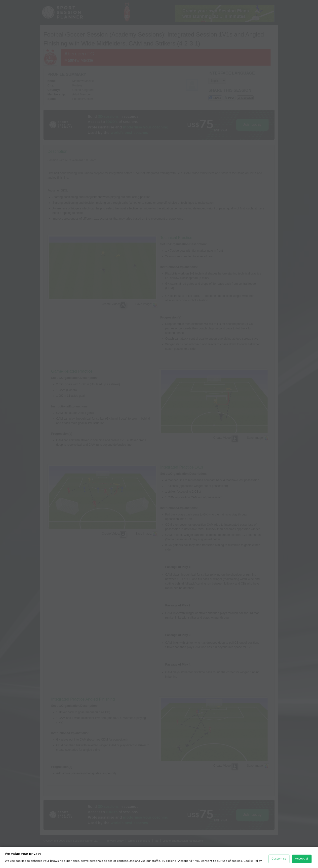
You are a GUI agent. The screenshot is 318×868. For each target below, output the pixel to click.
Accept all (302, 856)
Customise (279, 856)
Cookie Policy (253, 858)
